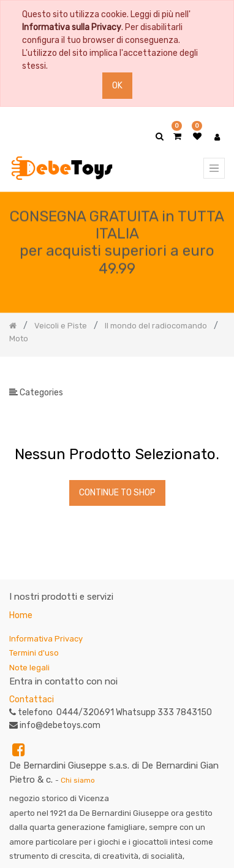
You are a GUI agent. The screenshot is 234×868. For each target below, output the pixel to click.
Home (21, 615)
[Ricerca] (215, 377)
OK (117, 86)
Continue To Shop (117, 493)
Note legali (29, 668)
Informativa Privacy (46, 639)
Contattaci (32, 699)
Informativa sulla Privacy (72, 27)
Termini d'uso (34, 653)
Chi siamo (78, 780)
